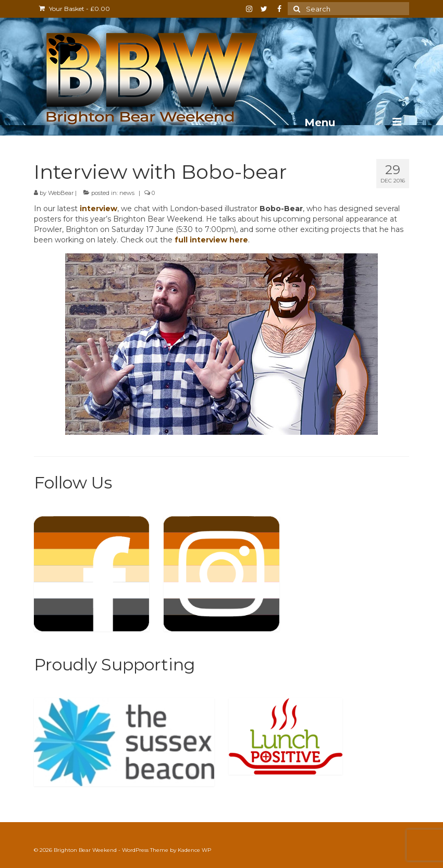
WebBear (61, 193)
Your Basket (75, 9)
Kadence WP (194, 850)
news (127, 193)
